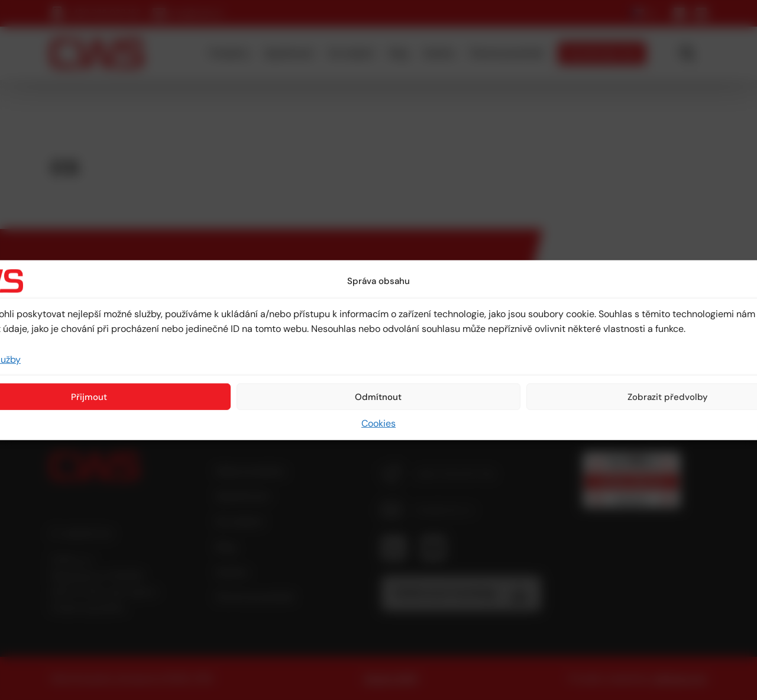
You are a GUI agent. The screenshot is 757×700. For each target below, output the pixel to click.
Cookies (378, 423)
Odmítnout (378, 397)
